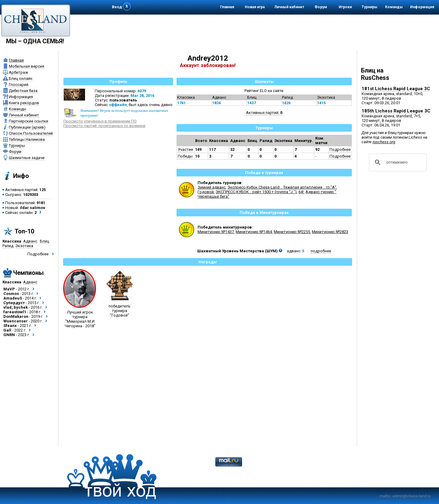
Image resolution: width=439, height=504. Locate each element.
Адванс (30, 241)
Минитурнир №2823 (330, 232)
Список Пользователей (31, 133)
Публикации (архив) (27, 127)
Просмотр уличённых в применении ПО (100, 121)
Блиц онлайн (21, 78)
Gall (7, 330)
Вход (117, 7)
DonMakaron (16, 316)
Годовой (206, 192)
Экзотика (24, 246)
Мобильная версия (27, 66)
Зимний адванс (212, 187)
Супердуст (14, 303)
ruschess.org (384, 142)
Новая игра (255, 7)
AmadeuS (13, 298)
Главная (227, 7)
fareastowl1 (15, 312)
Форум (321, 7)
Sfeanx (10, 326)
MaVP (9, 289)
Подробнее (38, 254)
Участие (185, 149)
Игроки (345, 7)
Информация (422, 7)
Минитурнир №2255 (292, 232)
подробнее (321, 251)
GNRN (9, 335)
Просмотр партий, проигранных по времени (104, 126)
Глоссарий (19, 85)
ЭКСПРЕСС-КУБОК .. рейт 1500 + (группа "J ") (256, 192)
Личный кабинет (289, 7)
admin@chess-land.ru (412, 496)
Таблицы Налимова (27, 139)
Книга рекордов (24, 103)
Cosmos (11, 294)
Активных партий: (264, 113)
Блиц (45, 241)
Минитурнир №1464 (254, 232)
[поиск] (397, 162)
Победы (185, 156)
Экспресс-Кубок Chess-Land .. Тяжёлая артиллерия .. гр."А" (282, 187)
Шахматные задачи (27, 158)
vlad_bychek (16, 307)
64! (301, 192)
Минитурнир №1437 (216, 232)
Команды (394, 7)
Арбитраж (18, 72)
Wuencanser (16, 321)
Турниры (369, 7)
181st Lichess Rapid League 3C (396, 89)
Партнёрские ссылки (29, 121)
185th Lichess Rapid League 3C (396, 111)
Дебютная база (23, 91)
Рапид (8, 246)
